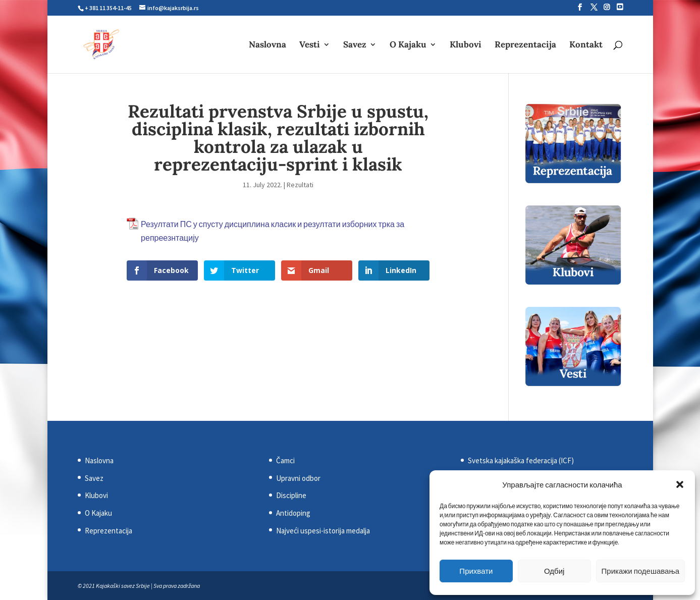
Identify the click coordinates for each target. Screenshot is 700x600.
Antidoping (293, 513)
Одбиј (554, 571)
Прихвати (476, 571)
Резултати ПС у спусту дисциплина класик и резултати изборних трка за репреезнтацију (273, 231)
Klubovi (466, 45)
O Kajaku (408, 45)
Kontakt (586, 45)
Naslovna (267, 45)
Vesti (310, 45)
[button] (680, 484)
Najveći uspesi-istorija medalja (323, 531)
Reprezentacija (525, 45)
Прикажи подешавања (640, 571)
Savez (355, 45)
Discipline (291, 495)
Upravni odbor (298, 478)
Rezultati (300, 185)
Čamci (285, 460)
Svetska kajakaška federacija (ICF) (521, 460)
